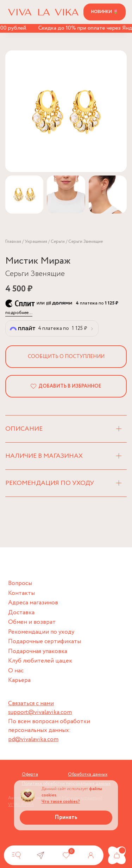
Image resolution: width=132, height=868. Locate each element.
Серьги (58, 242)
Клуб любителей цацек (40, 661)
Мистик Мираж (38, 261)
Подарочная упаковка (38, 651)
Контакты (21, 593)
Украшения (36, 242)
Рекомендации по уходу (41, 632)
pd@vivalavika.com (33, 740)
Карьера (19, 680)
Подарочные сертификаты (45, 642)
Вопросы (20, 583)
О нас (16, 671)
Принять (66, 817)
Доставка (21, 613)
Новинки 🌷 (105, 12)
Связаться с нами (31, 704)
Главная (13, 242)
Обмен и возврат (32, 622)
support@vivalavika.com (40, 712)
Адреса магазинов (33, 603)
